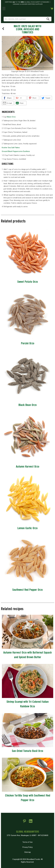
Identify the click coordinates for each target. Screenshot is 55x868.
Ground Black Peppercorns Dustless (16, 151)
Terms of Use (27, 842)
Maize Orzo (11, 117)
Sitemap (28, 852)
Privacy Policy (28, 847)
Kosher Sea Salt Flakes (11, 148)
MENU (4, 8)
